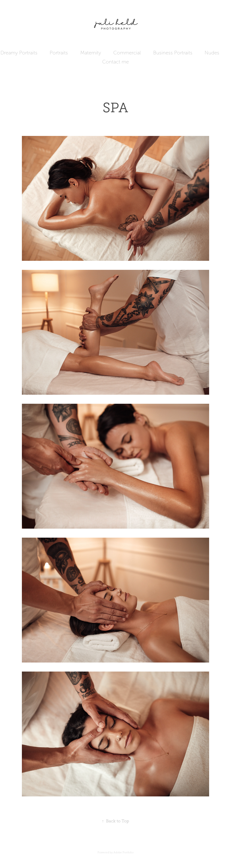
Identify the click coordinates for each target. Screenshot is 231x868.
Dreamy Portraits (19, 53)
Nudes (212, 53)
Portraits (59, 53)
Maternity (91, 53)
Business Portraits (173, 53)
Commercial (127, 53)
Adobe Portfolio (124, 852)
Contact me (115, 62)
